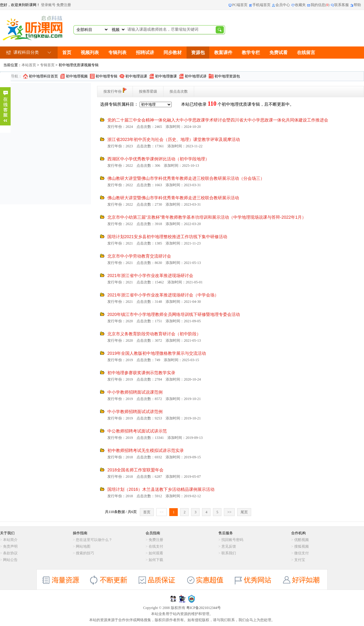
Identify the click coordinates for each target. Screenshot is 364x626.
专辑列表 (117, 53)
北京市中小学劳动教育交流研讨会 (139, 256)
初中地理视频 (77, 76)
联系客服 (342, 5)
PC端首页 (240, 5)
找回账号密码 (232, 540)
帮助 (357, 5)
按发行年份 (115, 91)
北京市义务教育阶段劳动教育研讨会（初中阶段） (154, 334)
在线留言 (306, 53)
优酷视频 (302, 540)
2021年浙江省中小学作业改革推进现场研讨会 (150, 275)
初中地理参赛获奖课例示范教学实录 (141, 373)
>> (229, 512)
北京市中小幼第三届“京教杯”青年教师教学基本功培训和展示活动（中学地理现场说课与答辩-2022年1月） (207, 217)
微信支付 (302, 553)
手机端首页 (261, 5)
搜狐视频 (302, 546)
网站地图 (83, 546)
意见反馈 (229, 546)
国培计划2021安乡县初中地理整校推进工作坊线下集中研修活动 (167, 237)
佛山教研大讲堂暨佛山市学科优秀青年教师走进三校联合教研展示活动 (173, 198)
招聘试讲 (145, 53)
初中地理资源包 (227, 76)
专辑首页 (47, 65)
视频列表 (90, 53)
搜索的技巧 (85, 553)
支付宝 (300, 560)
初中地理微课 (166, 76)
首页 (67, 53)
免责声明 (10, 546)
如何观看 (156, 553)
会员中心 (283, 5)
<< (162, 512)
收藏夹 (300, 5)
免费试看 (278, 53)
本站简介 (10, 540)
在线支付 (156, 546)
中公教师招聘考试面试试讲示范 (137, 431)
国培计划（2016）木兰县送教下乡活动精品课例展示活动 (161, 489)
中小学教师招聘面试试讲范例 (135, 412)
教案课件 (223, 53)
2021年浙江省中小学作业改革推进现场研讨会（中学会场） (163, 295)
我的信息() (320, 5)
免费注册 (64, 5)
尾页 (244, 512)
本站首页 (29, 65)
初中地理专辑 (106, 76)
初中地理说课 (136, 76)
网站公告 (10, 560)
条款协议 (10, 553)
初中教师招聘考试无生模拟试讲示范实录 (146, 450)
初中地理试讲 (196, 76)
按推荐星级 (148, 91)
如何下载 (156, 560)
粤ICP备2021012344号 (204, 608)
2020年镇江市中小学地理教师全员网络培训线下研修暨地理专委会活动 (174, 314)
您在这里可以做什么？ (94, 540)
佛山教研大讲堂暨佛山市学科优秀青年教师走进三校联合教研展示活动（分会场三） (186, 178)
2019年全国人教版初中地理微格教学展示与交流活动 (157, 353)
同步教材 (173, 53)
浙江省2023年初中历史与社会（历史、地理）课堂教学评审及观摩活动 (174, 139)
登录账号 (48, 5)
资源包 (198, 53)
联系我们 (229, 553)
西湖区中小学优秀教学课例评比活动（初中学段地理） (158, 159)
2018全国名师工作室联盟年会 (135, 470)
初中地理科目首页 (43, 76)
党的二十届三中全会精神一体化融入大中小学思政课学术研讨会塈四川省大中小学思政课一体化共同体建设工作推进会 (218, 120)
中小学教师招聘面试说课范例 (135, 392)
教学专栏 (251, 53)
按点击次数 (179, 91)
